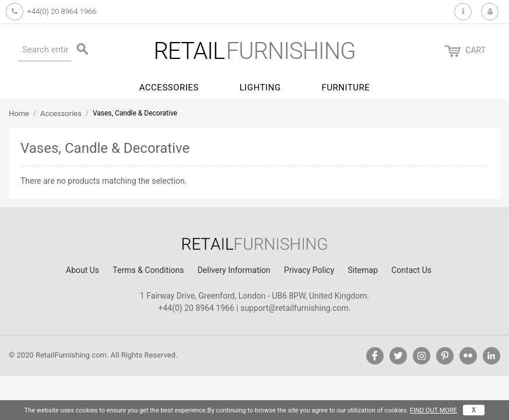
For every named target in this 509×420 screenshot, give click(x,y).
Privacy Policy (309, 270)
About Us (83, 270)
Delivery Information (234, 270)
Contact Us (411, 270)
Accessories (169, 87)
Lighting (260, 87)
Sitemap (363, 270)
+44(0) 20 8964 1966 (62, 11)
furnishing (254, 51)
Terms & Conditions (148, 270)
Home (19, 113)
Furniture (346, 87)
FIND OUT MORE (433, 410)
